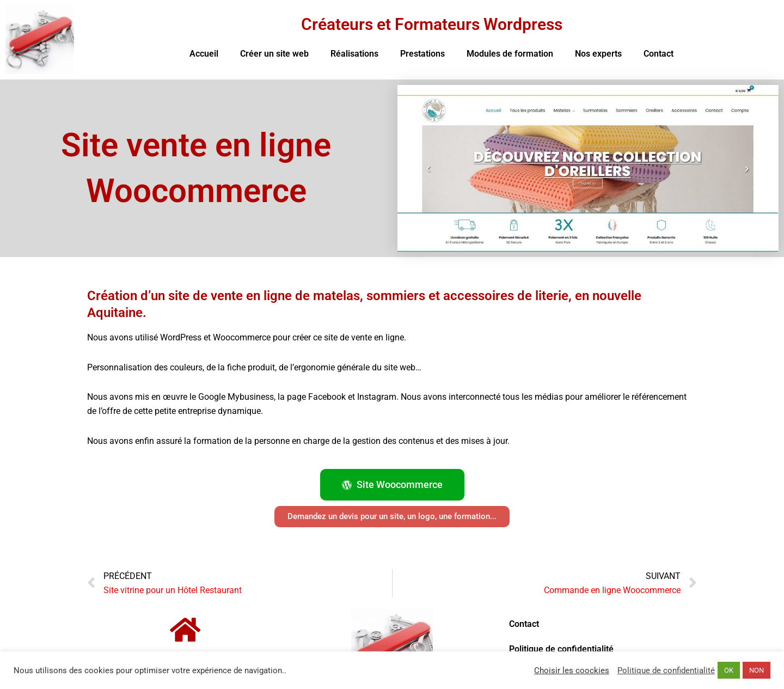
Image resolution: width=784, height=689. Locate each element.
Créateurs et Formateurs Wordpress (432, 24)
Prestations (422, 54)
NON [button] (757, 670)
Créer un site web (274, 54)
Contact (659, 54)
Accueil (204, 54)
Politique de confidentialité (561, 649)
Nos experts (598, 54)
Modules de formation (510, 54)
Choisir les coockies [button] (572, 670)
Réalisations (354, 54)
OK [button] (729, 670)
